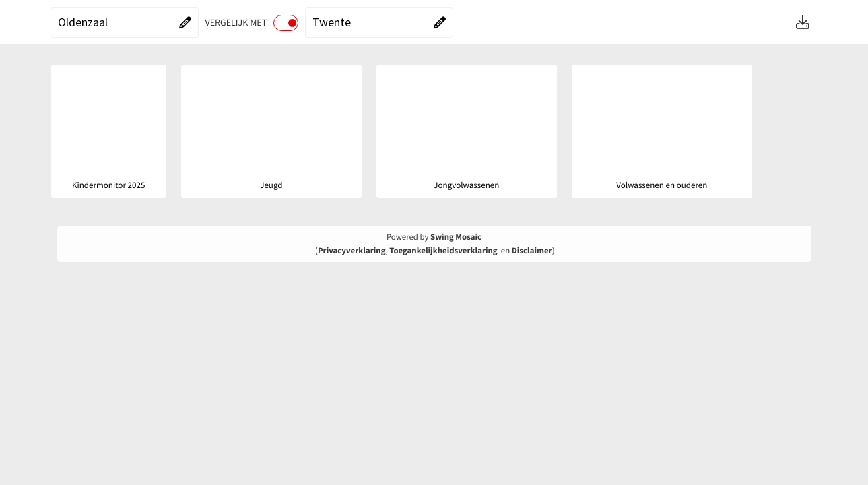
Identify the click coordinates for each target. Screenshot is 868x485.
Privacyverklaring (352, 251)
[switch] (286, 23)
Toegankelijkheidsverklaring (443, 251)
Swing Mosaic (456, 237)
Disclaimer (532, 251)
